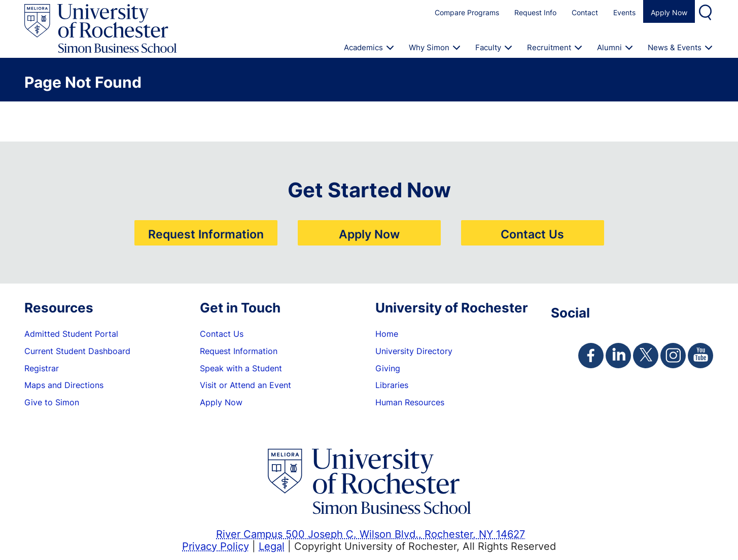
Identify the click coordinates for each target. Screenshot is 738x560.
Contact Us (532, 234)
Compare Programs (467, 12)
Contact (585, 12)
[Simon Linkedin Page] (618, 356)
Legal (272, 546)
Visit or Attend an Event (245, 385)
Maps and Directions (64, 385)
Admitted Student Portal (71, 334)
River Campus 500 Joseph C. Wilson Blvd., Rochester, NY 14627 (371, 534)
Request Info (535, 12)
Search (707, 11)
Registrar (42, 368)
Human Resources (410, 402)
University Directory (414, 351)
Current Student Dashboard (77, 351)
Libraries (392, 385)
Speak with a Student (241, 368)
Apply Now (669, 12)
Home (387, 334)
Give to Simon (52, 402)
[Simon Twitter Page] (646, 356)
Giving (388, 368)
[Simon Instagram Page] (673, 356)
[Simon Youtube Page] (700, 356)
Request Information (206, 234)
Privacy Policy (216, 546)
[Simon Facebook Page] (591, 356)
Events (624, 12)
